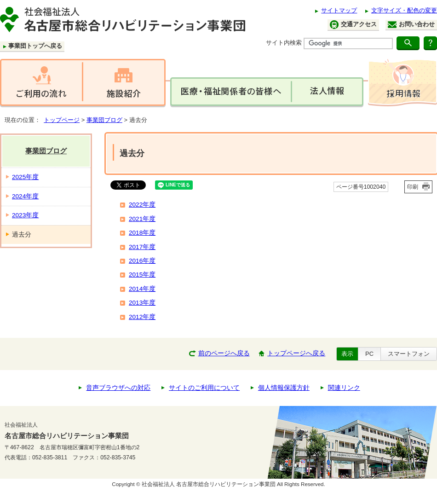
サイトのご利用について (204, 388)
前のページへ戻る (224, 353)
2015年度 (142, 275)
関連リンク (344, 388)
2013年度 (142, 303)
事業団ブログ (104, 120)
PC (369, 354)
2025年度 (25, 177)
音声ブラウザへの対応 (118, 388)
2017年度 (142, 247)
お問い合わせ (411, 24)
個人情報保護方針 (284, 388)
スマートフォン (409, 354)
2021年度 (142, 219)
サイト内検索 (284, 43)
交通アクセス (353, 25)
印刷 (413, 187)
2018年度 (142, 233)
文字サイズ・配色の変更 (404, 10)
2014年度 (142, 289)
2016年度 (142, 261)
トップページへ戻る (296, 353)
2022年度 (142, 205)
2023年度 (25, 215)
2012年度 (142, 317)
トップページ (62, 120)
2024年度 (25, 196)
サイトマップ (339, 10)
